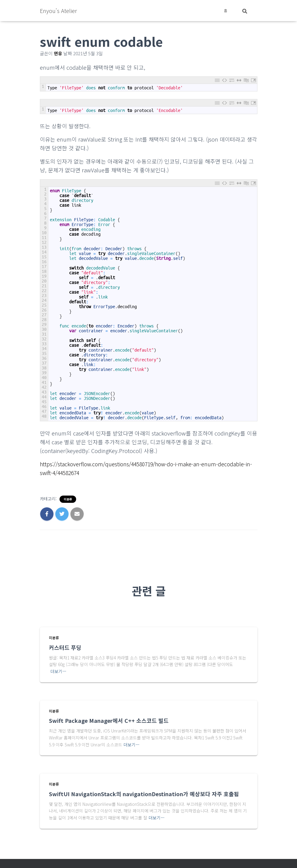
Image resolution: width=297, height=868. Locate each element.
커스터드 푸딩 (65, 647)
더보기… (58, 671)
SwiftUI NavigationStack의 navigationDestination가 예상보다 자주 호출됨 (144, 793)
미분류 (68, 499)
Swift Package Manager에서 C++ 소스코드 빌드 (109, 720)
